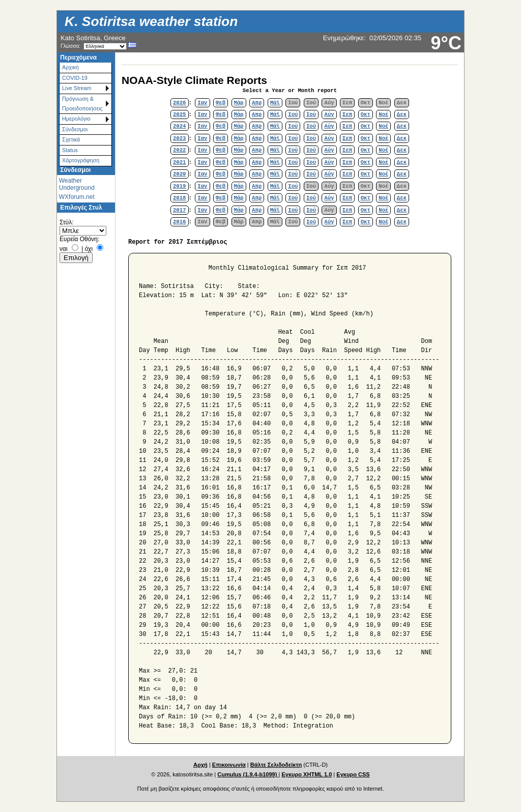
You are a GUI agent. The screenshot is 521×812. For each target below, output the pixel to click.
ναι (64, 249)
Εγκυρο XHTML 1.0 (307, 774)
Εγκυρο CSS (353, 774)
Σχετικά (71, 139)
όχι (89, 249)
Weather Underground (77, 184)
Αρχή (200, 765)
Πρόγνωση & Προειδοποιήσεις (82, 104)
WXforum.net (77, 197)
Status (70, 150)
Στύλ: (66, 222)
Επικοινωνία (229, 765)
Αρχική (70, 67)
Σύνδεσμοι (75, 129)
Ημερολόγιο (76, 119)
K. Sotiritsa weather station (151, 21)
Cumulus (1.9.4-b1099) (248, 774)
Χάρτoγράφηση (81, 160)
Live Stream (77, 88)
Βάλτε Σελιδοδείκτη (276, 765)
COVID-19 (75, 78)
